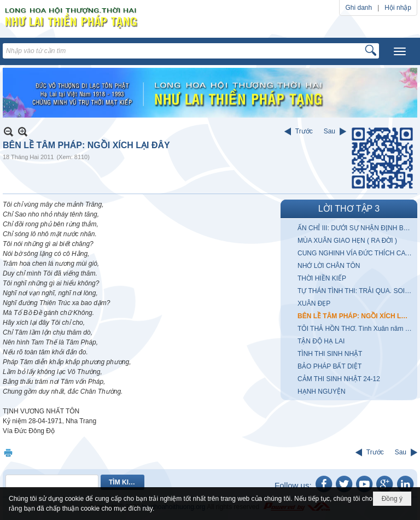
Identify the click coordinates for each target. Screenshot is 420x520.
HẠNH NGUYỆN (322, 392)
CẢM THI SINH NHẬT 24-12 (339, 379)
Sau (329, 131)
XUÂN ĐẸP (314, 303)
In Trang (8, 452)
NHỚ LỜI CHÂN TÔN (329, 266)
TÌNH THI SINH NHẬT (330, 354)
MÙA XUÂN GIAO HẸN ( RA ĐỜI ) (347, 241)
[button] (400, 51)
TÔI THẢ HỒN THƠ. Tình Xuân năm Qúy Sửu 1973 (356, 329)
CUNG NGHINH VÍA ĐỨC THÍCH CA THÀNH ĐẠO (356, 253)
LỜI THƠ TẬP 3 (349, 209)
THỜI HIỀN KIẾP (322, 278)
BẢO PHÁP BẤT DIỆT (329, 366)
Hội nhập (398, 8)
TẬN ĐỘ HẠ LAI (321, 341)
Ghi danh (358, 8)
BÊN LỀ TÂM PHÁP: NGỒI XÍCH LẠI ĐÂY (356, 316)
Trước (304, 131)
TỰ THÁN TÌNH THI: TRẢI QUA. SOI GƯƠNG (356, 291)
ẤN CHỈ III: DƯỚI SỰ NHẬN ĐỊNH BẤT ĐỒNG (356, 228)
